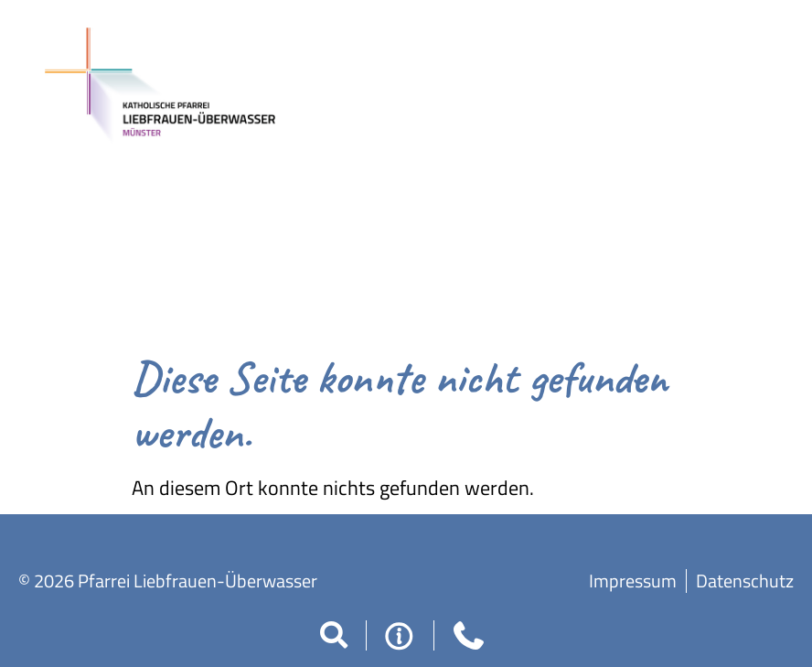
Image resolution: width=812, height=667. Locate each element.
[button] (334, 635)
